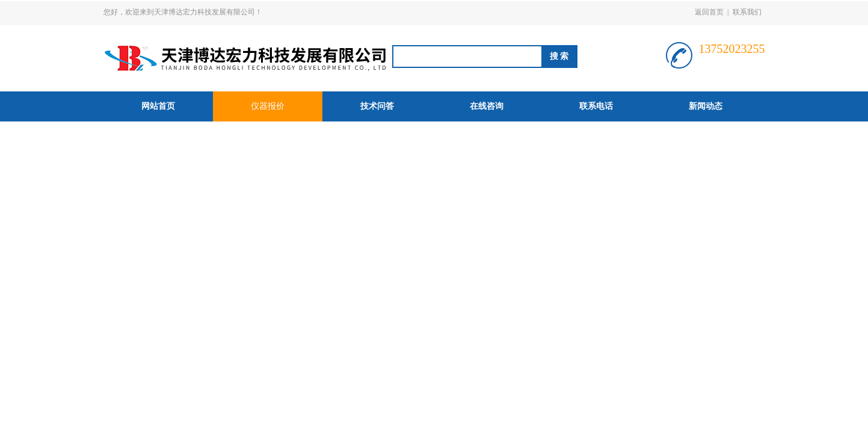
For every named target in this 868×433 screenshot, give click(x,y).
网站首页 (158, 106)
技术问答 (377, 106)
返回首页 (709, 12)
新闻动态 (706, 106)
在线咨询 (487, 106)
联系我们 (747, 12)
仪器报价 (268, 106)
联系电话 (596, 106)
